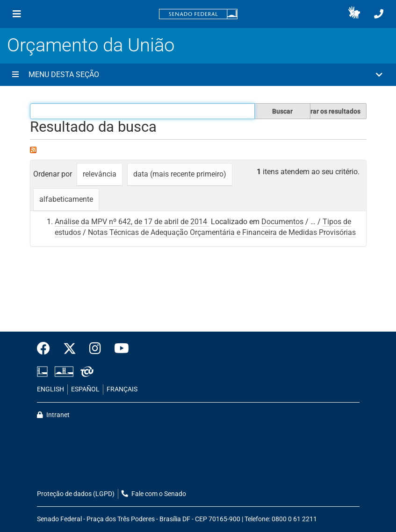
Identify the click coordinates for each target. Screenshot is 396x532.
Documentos (282, 222)
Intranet (53, 415)
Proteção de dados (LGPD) (76, 494)
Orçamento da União (91, 45)
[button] (354, 14)
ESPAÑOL (85, 389)
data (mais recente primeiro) (180, 174)
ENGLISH (50, 389)
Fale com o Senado (154, 494)
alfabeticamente (66, 199)
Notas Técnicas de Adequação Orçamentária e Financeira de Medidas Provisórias (222, 232)
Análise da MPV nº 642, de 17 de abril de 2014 (132, 222)
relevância (100, 174)
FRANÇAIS (122, 389)
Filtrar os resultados (331, 111)
